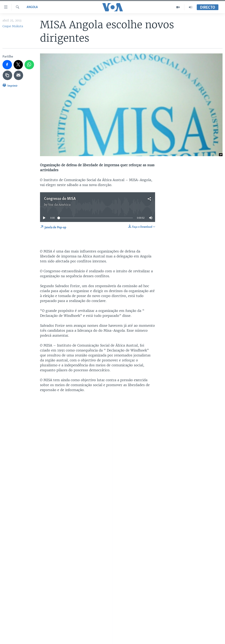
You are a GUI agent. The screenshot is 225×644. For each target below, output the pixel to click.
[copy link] (7, 75)
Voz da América (59, 205)
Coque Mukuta (13, 26)
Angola (32, 7)
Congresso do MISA (60, 199)
